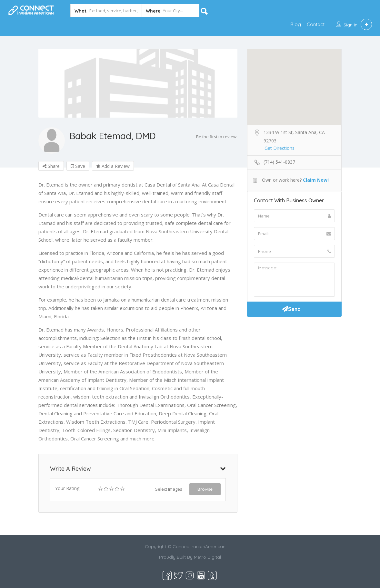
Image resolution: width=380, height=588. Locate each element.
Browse (205, 489)
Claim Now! (316, 180)
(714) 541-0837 (279, 162)
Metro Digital (207, 557)
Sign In (350, 25)
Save (78, 166)
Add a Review (113, 166)
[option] (138, 83)
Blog (296, 24)
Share (51, 166)
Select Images (169, 489)
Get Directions (280, 148)
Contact (316, 24)
